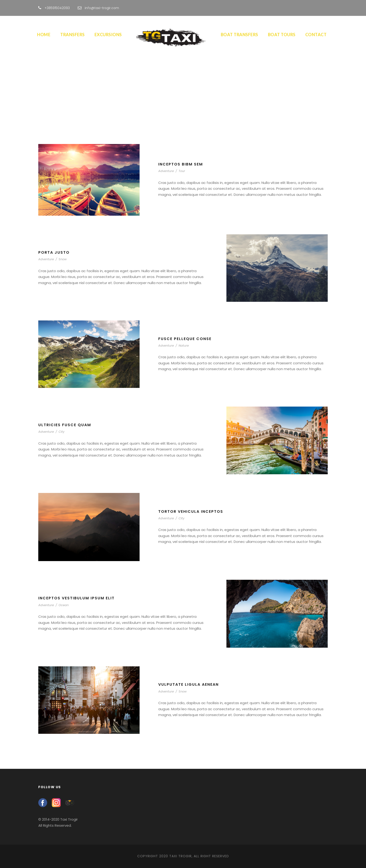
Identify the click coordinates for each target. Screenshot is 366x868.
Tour (182, 171)
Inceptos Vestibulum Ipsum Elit (76, 598)
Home (44, 35)
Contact (316, 35)
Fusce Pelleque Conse (185, 339)
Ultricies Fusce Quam (65, 425)
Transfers (72, 35)
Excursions (108, 35)
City (62, 432)
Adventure (166, 171)
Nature (184, 346)
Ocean (64, 605)
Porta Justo (54, 252)
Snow (63, 259)
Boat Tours (282, 35)
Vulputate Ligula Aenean (188, 684)
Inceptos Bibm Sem (181, 164)
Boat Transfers (239, 35)
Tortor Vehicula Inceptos (191, 511)
